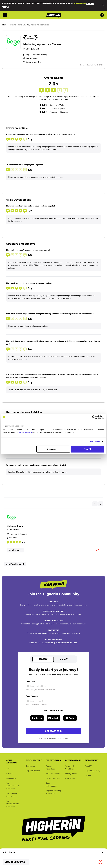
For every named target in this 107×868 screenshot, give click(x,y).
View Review (15, 550)
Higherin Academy (92, 771)
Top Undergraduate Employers (13, 804)
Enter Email (31, 681)
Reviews (10, 773)
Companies (11, 778)
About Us (89, 766)
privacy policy (26, 432)
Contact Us (31, 766)
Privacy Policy (71, 774)
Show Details (94, 441)
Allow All (88, 449)
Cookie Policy (71, 778)
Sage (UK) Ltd (32, 49)
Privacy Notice (63, 738)
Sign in (64, 659)
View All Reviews (16, 862)
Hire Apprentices (53, 774)
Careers (88, 775)
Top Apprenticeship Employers (13, 786)
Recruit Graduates (53, 778)
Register (43, 659)
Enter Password (33, 696)
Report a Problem (33, 771)
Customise (53, 449)
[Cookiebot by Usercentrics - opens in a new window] (94, 417)
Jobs (8, 769)
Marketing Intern (15, 526)
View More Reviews (15, 564)
